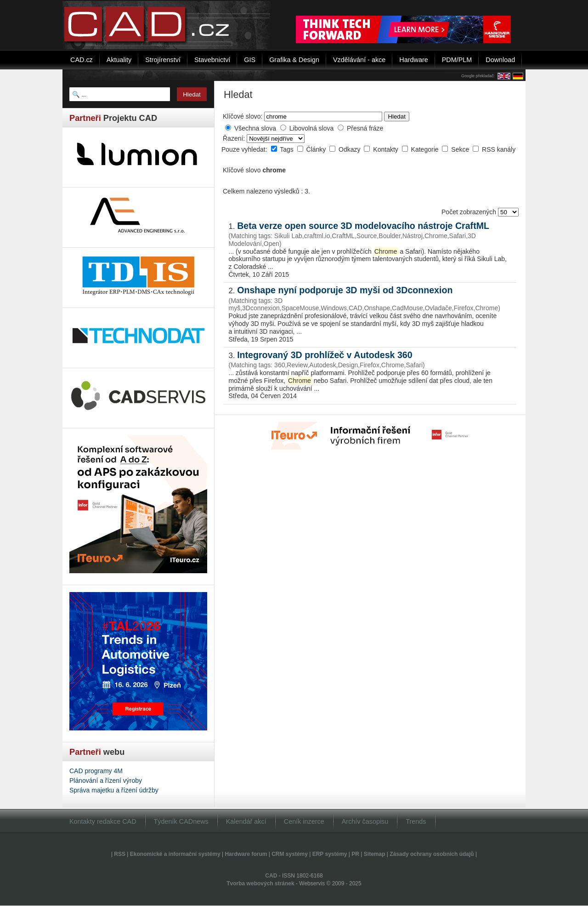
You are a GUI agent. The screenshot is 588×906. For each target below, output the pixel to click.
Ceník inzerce (304, 821)
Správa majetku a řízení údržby (114, 790)
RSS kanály (499, 149)
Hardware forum (246, 854)
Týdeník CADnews (181, 821)
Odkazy (350, 149)
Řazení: (235, 138)
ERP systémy (330, 854)
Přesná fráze (365, 128)
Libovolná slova (312, 128)
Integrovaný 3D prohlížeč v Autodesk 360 (325, 355)
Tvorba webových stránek (260, 883)
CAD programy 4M (96, 771)
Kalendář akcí (246, 821)
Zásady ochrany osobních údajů (432, 854)
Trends (416, 821)
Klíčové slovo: (243, 116)
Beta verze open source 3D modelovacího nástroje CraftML (363, 226)
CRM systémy (290, 854)
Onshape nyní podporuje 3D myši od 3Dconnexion (345, 290)
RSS (120, 854)
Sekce (461, 149)
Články (317, 149)
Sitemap (375, 854)
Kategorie (426, 149)
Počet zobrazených (470, 212)
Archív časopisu (365, 821)
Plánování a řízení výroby (106, 781)
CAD (271, 876)
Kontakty (386, 149)
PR (355, 854)
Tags (287, 149)
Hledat (397, 117)
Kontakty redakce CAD (103, 821)
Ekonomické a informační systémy (175, 854)
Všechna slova (255, 128)
